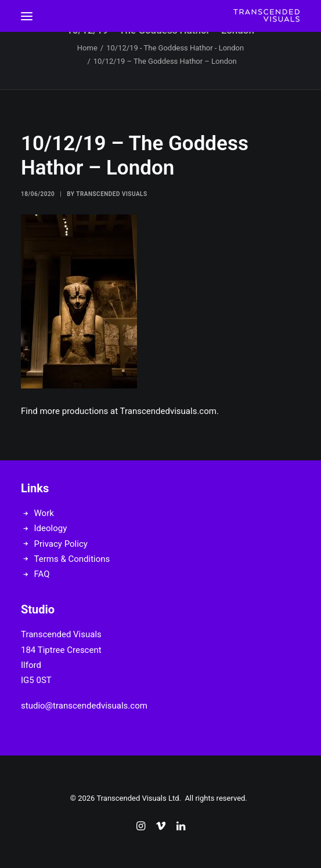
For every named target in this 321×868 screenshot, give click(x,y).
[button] (27, 16)
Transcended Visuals (111, 194)
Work (44, 513)
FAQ (42, 574)
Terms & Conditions (72, 559)
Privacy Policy (61, 544)
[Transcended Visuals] (266, 16)
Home (87, 48)
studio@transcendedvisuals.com (84, 706)
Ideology (51, 528)
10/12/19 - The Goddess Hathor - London (175, 48)
